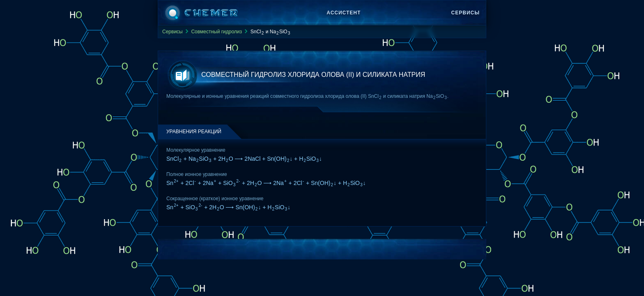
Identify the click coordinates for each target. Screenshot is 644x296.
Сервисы (466, 13)
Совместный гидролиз (216, 32)
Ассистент (344, 13)
